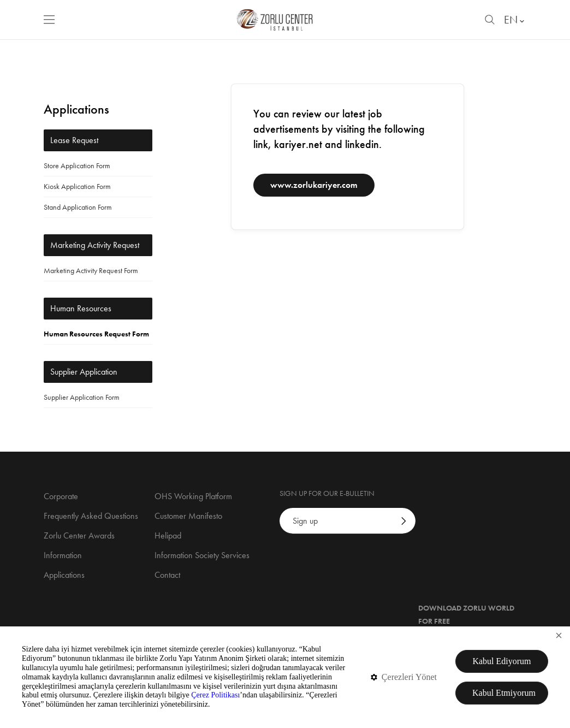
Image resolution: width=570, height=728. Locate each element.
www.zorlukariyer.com (314, 185)
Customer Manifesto (188, 516)
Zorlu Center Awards (79, 535)
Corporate (61, 496)
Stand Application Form (78, 207)
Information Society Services (202, 555)
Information (63, 555)
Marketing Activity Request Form (91, 270)
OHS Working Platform (193, 496)
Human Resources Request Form (96, 334)
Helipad (168, 535)
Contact (167, 575)
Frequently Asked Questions (91, 516)
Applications (64, 575)
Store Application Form (77, 165)
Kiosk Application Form (77, 186)
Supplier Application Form (82, 397)
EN (515, 20)
